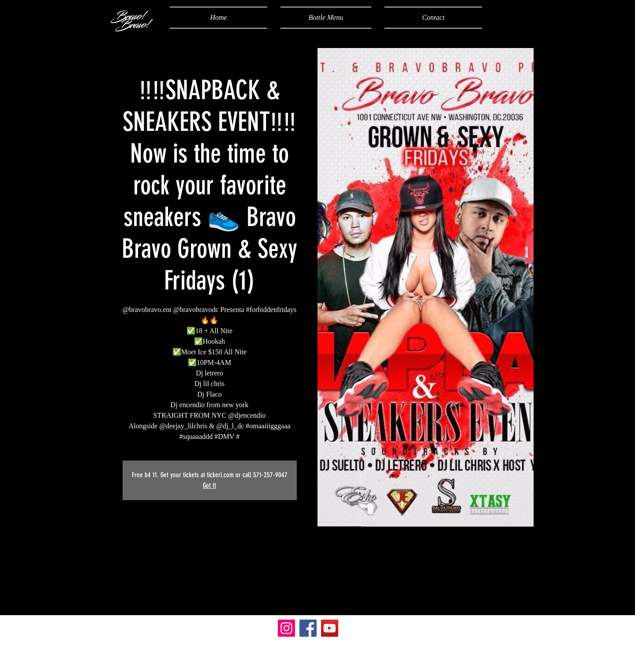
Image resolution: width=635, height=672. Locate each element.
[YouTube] (330, 628)
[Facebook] (308, 628)
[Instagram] (286, 628)
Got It (209, 485)
